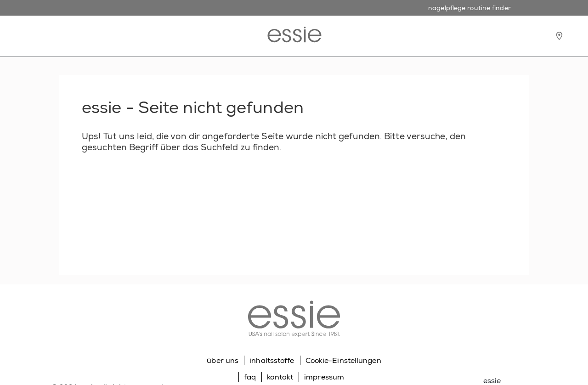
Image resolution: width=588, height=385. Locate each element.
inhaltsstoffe (272, 360)
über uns (223, 360)
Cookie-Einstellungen (343, 360)
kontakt (280, 377)
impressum (324, 377)
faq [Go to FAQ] (250, 377)
